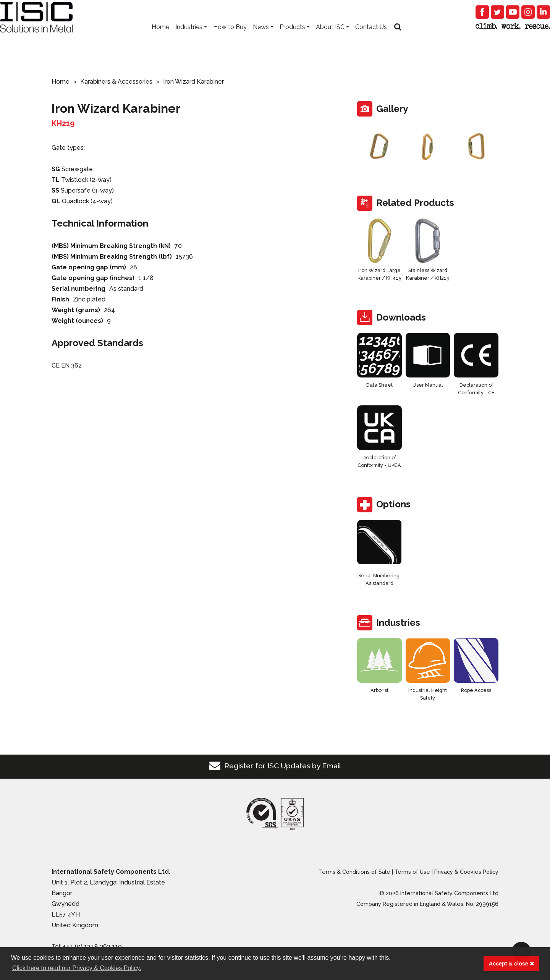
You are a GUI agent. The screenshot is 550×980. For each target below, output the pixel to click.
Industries (189, 38)
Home (160, 38)
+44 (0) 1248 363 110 (92, 947)
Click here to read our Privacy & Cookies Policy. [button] (77, 968)
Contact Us (371, 38)
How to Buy (230, 38)
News (261, 38)
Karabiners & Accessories (116, 82)
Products (292, 38)
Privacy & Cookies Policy (466, 872)
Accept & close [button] (511, 964)
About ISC (330, 38)
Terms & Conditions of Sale (355, 872)
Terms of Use (412, 872)
